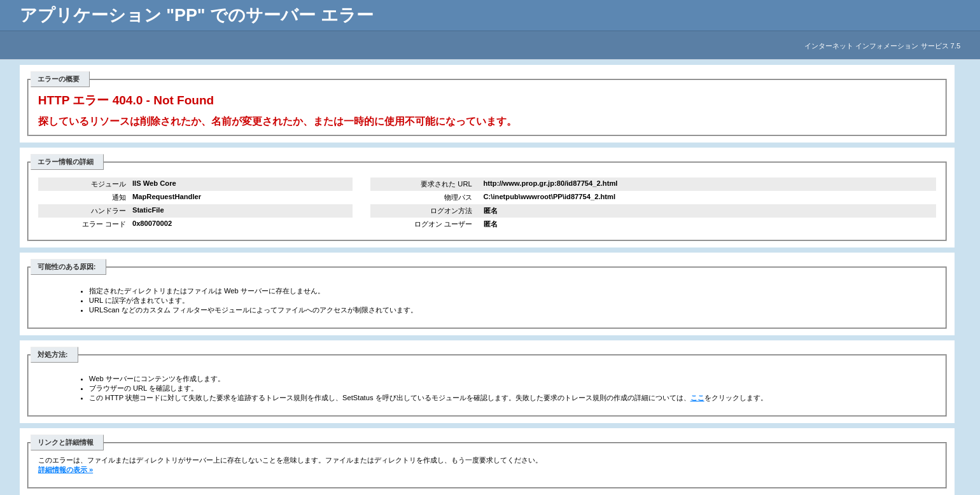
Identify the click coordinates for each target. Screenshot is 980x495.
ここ (697, 398)
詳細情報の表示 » (66, 470)
